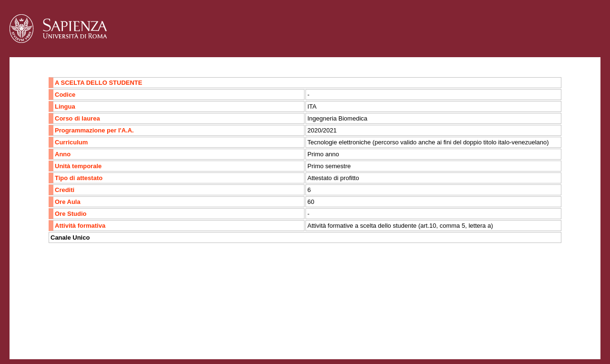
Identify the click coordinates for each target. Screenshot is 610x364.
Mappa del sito (114, 324)
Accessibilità (69, 324)
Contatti (35, 324)
